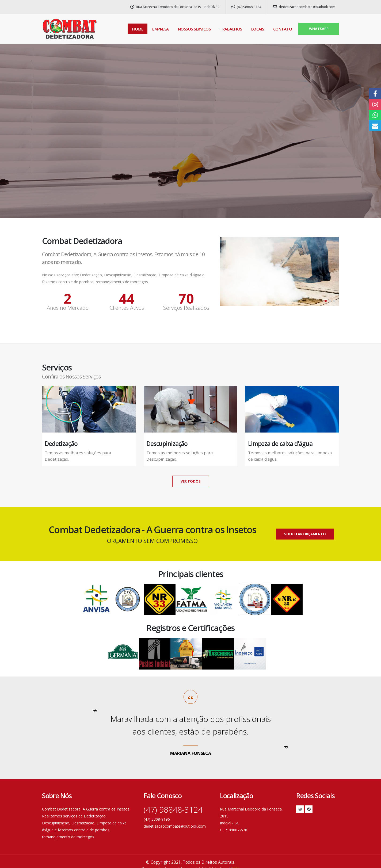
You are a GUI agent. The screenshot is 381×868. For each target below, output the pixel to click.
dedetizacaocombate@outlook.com (304, 7)
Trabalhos (231, 29)
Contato (283, 29)
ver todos (191, 481)
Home (138, 29)
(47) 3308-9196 (157, 819)
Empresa (161, 29)
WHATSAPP (319, 29)
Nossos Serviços (194, 29)
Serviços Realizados (186, 308)
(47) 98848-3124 (246, 7)
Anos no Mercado (68, 308)
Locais (258, 29)
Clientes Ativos (127, 308)
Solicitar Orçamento (305, 534)
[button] (326, 301)
